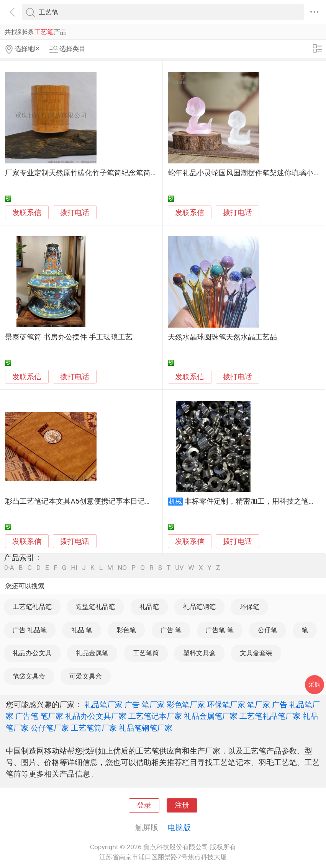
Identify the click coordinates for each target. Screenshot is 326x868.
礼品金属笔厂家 (211, 716)
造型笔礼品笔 (95, 607)
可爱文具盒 (86, 676)
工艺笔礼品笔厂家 (270, 716)
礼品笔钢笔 (199, 607)
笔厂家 (259, 705)
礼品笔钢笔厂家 (146, 728)
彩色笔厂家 (186, 705)
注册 (182, 805)
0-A (9, 568)
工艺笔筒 (146, 653)
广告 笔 (171, 630)
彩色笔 (126, 630)
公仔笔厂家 (50, 728)
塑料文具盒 (199, 653)
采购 (315, 684)
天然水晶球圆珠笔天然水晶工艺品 (222, 337)
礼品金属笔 (92, 653)
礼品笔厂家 (103, 705)
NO (122, 568)
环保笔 (250, 607)
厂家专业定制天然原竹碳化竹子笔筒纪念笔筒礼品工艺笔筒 (100, 173)
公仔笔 (268, 630)
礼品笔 (149, 607)
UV (179, 568)
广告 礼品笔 (30, 630)
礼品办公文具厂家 (96, 716)
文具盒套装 (256, 653)
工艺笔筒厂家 (94, 728)
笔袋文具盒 (29, 676)
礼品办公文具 (32, 653)
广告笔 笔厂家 (39, 716)
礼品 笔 (82, 630)
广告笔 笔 (220, 630)
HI (74, 568)
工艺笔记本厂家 (155, 716)
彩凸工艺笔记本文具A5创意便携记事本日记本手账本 (89, 501)
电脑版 (179, 827)
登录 (144, 805)
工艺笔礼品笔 (32, 607)
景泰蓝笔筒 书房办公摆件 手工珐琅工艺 (69, 337)
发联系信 (27, 213)
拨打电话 (75, 213)
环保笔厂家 (226, 705)
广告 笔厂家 (145, 705)
